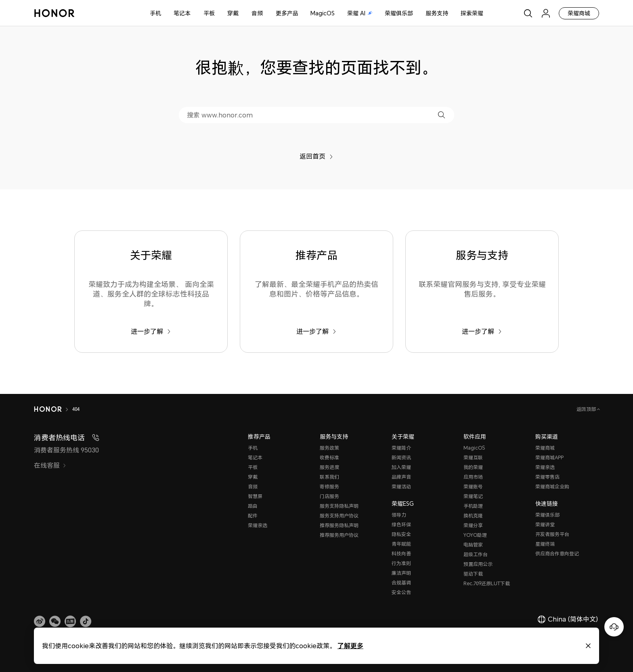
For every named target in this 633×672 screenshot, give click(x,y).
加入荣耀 (401, 467)
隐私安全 (401, 534)
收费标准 (329, 457)
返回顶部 (587, 409)
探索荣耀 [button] (472, 13)
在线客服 (50, 465)
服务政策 (329, 448)
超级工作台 (476, 554)
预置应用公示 (478, 564)
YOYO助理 (475, 535)
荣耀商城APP (549, 457)
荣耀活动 (401, 487)
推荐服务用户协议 (339, 535)
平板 (209, 13)
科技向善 (401, 554)
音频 (257, 13)
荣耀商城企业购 (552, 487)
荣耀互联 (473, 457)
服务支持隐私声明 (339, 506)
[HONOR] (48, 409)
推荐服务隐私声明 (339, 525)
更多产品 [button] (287, 13)
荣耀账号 (473, 487)
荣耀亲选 (258, 525)
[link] (40, 621)
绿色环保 (401, 524)
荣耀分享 (473, 525)
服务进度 (329, 467)
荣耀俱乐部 (399, 13)
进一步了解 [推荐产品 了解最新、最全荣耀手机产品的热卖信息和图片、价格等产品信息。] (316, 331)
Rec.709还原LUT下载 (487, 583)
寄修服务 (329, 487)
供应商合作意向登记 (557, 554)
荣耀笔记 (473, 496)
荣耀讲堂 (545, 524)
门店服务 (329, 496)
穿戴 (233, 13)
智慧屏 (255, 496)
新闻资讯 (401, 457)
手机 (155, 13)
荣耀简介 (401, 448)
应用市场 (473, 477)
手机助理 (473, 506)
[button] (441, 115)
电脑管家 (473, 545)
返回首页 (316, 156)
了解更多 (350, 646)
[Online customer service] (614, 627)
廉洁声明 (401, 573)
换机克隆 (473, 516)
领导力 (399, 515)
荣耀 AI (360, 13)
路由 (253, 506)
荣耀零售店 (547, 477)
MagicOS (323, 13)
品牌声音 (401, 477)
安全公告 (401, 592)
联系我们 (329, 477)
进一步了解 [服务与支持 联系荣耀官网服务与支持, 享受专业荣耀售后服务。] (482, 331)
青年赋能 (401, 544)
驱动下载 (473, 574)
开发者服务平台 (552, 534)
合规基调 (401, 583)
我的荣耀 (473, 467)
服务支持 (437, 13)
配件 (253, 516)
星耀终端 (545, 544)
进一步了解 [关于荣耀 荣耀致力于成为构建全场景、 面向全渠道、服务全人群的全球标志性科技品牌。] (151, 331)
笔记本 (182, 13)
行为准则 (401, 563)
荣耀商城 (579, 13)
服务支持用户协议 (339, 516)
